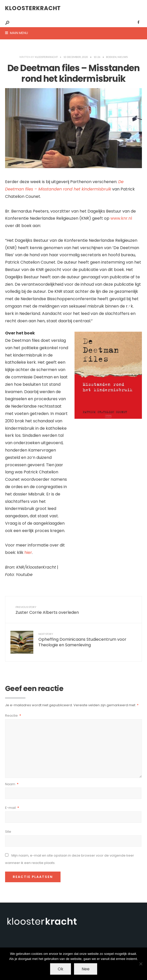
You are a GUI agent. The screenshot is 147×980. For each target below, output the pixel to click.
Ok (61, 969)
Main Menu (17, 33)
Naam (12, 784)
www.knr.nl (121, 218)
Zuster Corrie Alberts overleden (47, 610)
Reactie (13, 716)
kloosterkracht (46, 57)
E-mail (12, 808)
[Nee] (141, 964)
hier (28, 552)
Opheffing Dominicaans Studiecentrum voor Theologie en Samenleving (82, 640)
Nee (86, 969)
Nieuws (123, 57)
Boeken (111, 57)
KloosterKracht (33, 8)
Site (8, 832)
